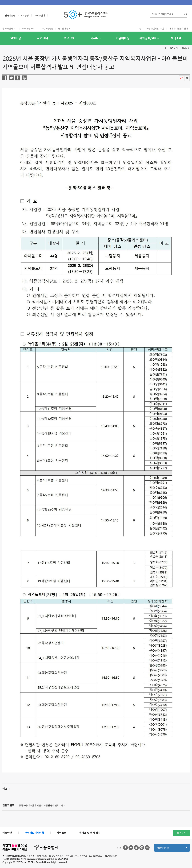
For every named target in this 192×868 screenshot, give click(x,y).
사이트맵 (62, 833)
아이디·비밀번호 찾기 (178, 28)
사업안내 (43, 38)
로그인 (138, 28)
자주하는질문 (47, 28)
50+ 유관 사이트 (29, 28)
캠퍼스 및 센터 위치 (90, 833)
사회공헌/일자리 (149, 38)
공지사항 (186, 48)
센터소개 (176, 38)
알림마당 (16, 38)
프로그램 (69, 38)
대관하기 (181, 833)
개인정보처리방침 (34, 833)
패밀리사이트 (172, 849)
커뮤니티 (96, 38)
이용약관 (7, 833)
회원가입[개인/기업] (155, 28)
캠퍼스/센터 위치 (10, 28)
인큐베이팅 (123, 38)
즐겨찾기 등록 (64, 28)
